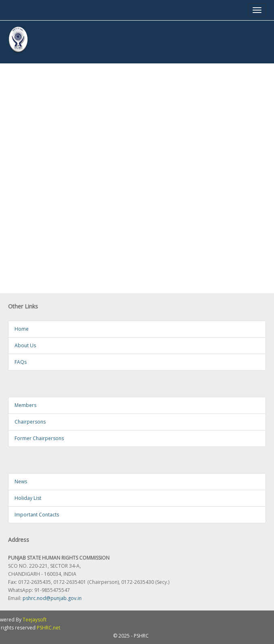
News (21, 481)
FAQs (21, 362)
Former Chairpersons (39, 438)
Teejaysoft (35, 620)
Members (25, 405)
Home (22, 329)
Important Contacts (37, 515)
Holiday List (28, 498)
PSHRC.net (48, 628)
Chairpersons (30, 422)
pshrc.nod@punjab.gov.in (52, 598)
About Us (25, 345)
